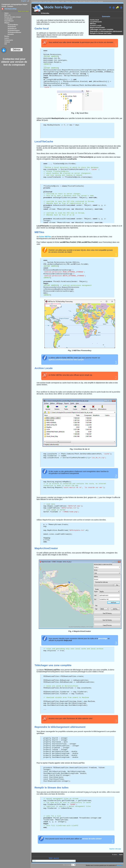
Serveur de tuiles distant (13, 17)
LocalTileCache (96, 22)
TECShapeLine (12, 28)
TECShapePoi (12, 27)
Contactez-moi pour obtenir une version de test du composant (14, 62)
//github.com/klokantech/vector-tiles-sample (66, 360)
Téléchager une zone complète (102, 29)
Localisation (8, 19)
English (24, 1)
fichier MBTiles (45, 237)
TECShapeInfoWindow (14, 32)
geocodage (103, 638)
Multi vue (7, 15)
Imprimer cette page (115, 849)
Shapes (7, 23)
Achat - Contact (7, 6)
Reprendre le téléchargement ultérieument (106, 31)
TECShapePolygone (14, 30)
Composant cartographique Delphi (14, 4)
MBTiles (93, 24)
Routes (7, 36)
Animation (11, 34)
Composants (9, 40)
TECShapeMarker (13, 25)
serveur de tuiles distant (92, 839)
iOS (6, 44)
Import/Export (9, 21)
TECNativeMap (45, 13)
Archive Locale (96, 26)
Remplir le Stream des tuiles (101, 33)
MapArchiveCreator (97, 27)
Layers (7, 38)
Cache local (94, 20)
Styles (6, 13)
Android (7, 42)
